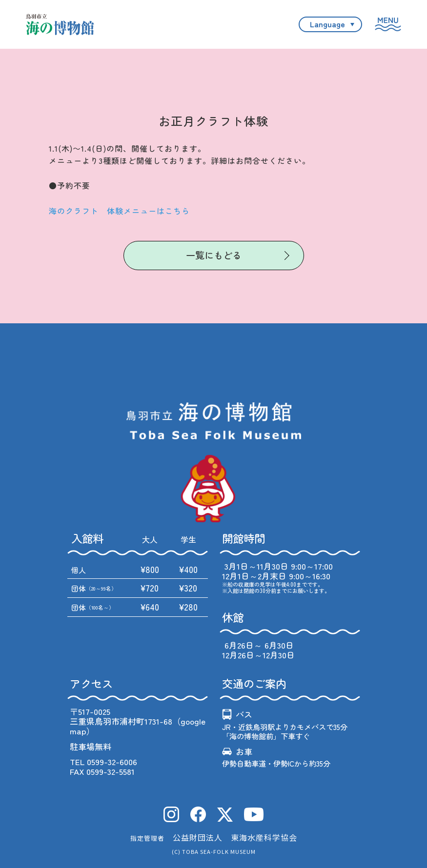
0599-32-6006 (112, 761)
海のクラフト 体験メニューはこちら (119, 211)
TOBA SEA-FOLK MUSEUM (219, 851)
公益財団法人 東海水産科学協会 (235, 837)
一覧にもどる (214, 255)
